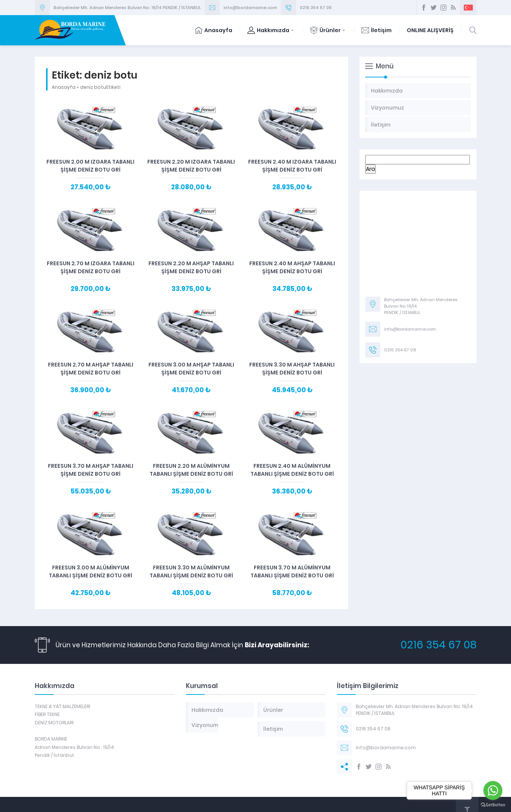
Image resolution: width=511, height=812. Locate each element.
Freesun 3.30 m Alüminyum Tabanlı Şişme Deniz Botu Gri (191, 571)
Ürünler (328, 30)
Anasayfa (214, 30)
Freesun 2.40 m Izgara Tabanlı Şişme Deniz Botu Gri (292, 166)
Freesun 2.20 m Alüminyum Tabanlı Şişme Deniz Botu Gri (191, 470)
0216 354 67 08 (316, 8)
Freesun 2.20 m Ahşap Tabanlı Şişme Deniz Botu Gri (191, 267)
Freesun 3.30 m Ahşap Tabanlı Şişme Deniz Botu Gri (292, 369)
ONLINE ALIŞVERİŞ (430, 30)
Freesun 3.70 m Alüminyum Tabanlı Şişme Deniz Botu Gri (292, 571)
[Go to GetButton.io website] (493, 805)
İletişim (377, 30)
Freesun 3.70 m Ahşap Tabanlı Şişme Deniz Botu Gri (91, 470)
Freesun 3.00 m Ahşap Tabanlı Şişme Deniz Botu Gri (191, 369)
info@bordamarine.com (250, 8)
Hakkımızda (271, 30)
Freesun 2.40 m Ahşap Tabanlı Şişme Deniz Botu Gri (292, 267)
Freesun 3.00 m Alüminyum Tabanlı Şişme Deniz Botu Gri (90, 571)
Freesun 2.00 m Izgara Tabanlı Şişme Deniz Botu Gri (90, 166)
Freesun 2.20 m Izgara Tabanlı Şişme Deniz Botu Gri (191, 166)
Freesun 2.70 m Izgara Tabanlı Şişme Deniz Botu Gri (91, 267)
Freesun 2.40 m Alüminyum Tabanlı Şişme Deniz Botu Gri (292, 470)
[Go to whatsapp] (493, 790)
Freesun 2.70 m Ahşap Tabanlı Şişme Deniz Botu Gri (91, 369)
